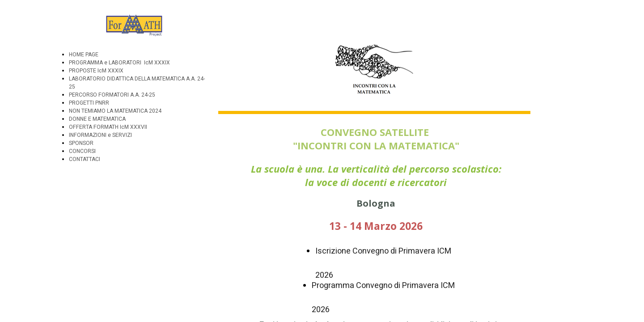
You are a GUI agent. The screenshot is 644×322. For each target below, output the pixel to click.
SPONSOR (81, 143)
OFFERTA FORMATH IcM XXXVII (108, 127)
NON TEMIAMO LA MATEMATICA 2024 (115, 111)
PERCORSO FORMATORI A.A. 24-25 (112, 95)
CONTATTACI (85, 159)
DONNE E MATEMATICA (97, 119)
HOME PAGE (84, 55)
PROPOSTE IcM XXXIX (96, 71)
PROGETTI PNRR (89, 103)
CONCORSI (82, 151)
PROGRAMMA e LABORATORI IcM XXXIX (119, 63)
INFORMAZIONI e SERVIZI (100, 135)
